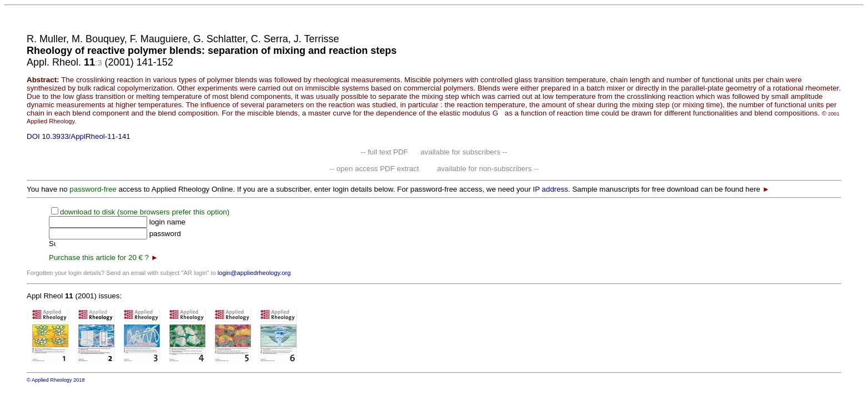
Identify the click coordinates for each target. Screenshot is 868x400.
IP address (551, 189)
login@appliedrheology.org (254, 273)
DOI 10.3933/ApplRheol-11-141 (79, 136)
